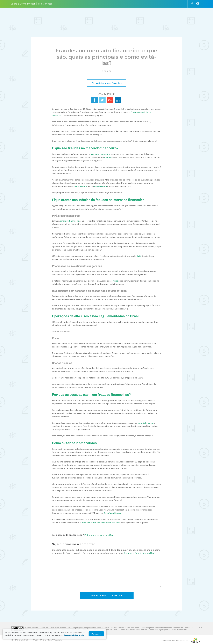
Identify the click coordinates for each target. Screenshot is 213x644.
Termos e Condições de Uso (139, 553)
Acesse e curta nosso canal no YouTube (101, 523)
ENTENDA (97, 16)
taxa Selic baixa (146, 423)
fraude (108, 157)
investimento (100, 186)
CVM (139, 256)
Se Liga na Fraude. (113, 513)
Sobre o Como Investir (23, 4)
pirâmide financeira (70, 221)
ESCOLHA (114, 16)
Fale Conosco (45, 4)
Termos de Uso (20, 640)
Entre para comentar (106, 595)
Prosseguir (184, 634)
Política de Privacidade (47, 640)
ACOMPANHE (132, 16)
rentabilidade (81, 186)
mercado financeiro (100, 154)
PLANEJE (81, 16)
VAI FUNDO (151, 16)
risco (116, 281)
